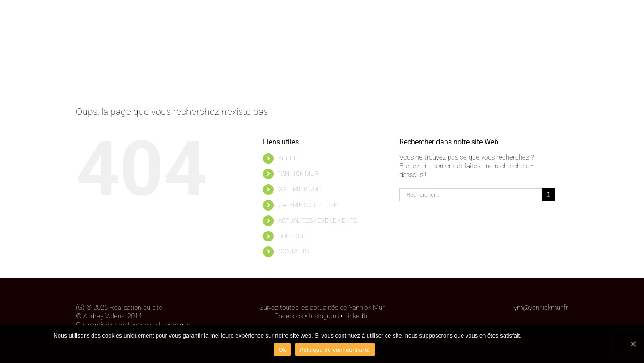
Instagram (324, 316)
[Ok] (633, 344)
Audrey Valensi (104, 316)
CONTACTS (293, 251)
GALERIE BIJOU (299, 189)
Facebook (289, 316)
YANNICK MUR (298, 173)
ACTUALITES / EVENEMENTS (318, 220)
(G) (80, 308)
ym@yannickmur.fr (541, 308)
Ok (282, 350)
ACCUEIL (290, 158)
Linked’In (357, 316)
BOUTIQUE (292, 236)
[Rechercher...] (470, 195)
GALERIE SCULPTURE (308, 205)
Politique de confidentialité (557, 336)
